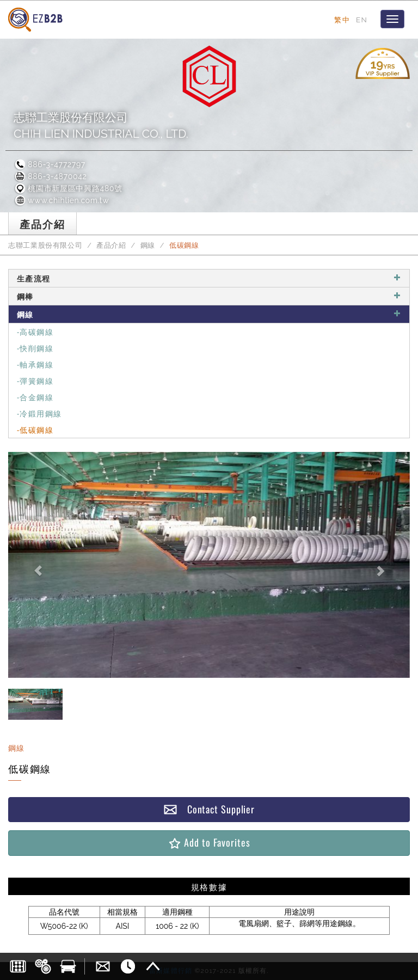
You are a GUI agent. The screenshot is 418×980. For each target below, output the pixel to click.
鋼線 (148, 245)
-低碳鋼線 (35, 429)
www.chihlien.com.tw (61, 200)
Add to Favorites (209, 843)
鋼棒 (209, 296)
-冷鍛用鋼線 (39, 413)
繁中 (342, 20)
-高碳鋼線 (35, 331)
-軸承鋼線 (35, 364)
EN (362, 20)
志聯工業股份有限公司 (45, 245)
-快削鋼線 (35, 348)
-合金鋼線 (35, 397)
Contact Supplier (209, 809)
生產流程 (209, 278)
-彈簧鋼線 (35, 380)
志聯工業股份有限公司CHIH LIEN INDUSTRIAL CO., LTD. (101, 125)
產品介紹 (111, 245)
